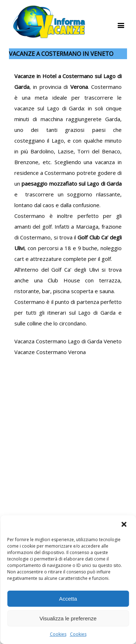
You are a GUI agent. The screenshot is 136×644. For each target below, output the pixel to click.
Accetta (68, 599)
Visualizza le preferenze (68, 618)
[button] (125, 525)
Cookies (58, 634)
